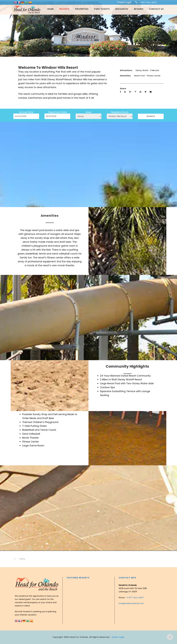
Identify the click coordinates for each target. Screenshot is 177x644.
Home (51, 9)
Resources (122, 9)
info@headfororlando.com (131, 603)
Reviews (139, 9)
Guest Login (124, 2)
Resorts (64, 9)
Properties (82, 9)
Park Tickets (102, 9)
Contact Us (156, 9)
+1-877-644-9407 (148, 2)
